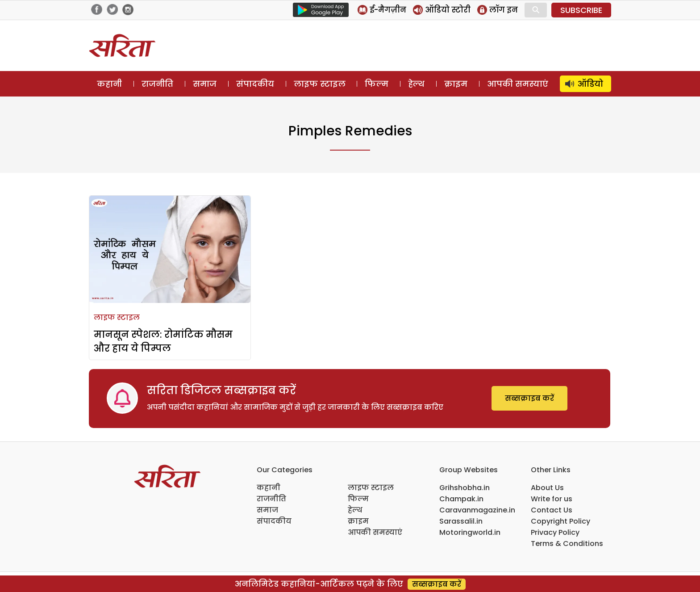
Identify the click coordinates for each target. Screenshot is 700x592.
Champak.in (461, 499)
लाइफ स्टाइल (320, 84)
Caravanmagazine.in (477, 510)
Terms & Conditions (567, 544)
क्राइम (456, 84)
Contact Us (552, 510)
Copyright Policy (560, 521)
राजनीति (157, 84)
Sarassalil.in (461, 521)
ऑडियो (590, 84)
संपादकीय (255, 84)
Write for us (552, 499)
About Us (547, 488)
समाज (205, 84)
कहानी (109, 84)
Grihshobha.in (465, 488)
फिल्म (377, 84)
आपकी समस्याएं (518, 84)
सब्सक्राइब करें (529, 398)
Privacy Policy (555, 532)
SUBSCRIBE (581, 10)
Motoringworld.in (470, 532)
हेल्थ (416, 84)
